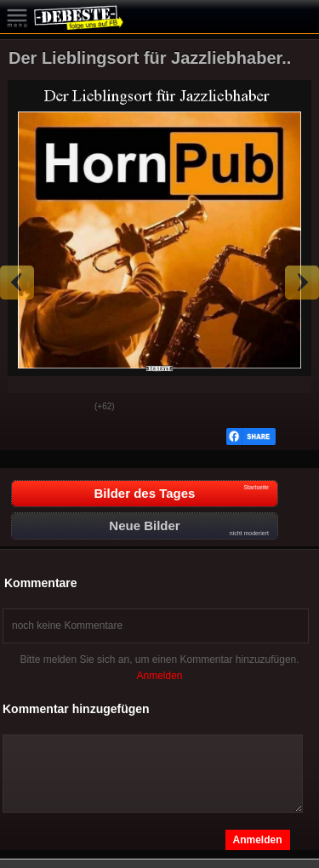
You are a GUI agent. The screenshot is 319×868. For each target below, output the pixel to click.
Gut (26, 408)
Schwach (69, 408)
